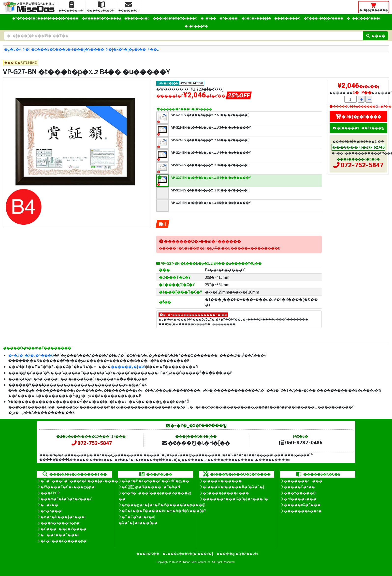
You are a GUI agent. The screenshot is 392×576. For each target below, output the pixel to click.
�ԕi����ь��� (300, 499)
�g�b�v (13, 49)
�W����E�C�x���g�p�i (68, 487)
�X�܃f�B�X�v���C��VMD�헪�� (155, 481)
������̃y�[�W (128, 366)
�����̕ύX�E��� (302, 505)
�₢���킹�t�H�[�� (196, 443)
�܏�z (154, 49)
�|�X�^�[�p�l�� (127, 49)
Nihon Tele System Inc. (197, 562)
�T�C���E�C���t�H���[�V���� (45, 18)
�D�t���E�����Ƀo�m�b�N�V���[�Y (164, 511)
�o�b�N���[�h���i (63, 517)
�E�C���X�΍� (196, 26)
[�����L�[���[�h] (183, 36)
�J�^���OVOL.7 (198, 319)
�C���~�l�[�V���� (324, 18)
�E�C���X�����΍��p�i (64, 541)
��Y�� (208, 18)
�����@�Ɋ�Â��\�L (237, 553)
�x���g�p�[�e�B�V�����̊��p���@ (164, 505)
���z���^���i (363, 18)
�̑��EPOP (50, 493)
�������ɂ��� (303, 481)
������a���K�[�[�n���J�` (236, 499)
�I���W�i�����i (223, 481)
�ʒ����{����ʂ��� (226, 493)
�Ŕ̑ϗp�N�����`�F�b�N (151, 487)
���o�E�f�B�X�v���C (175, 18)
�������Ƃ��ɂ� (303, 511)
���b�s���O (287, 18)
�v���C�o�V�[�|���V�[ (188, 553)
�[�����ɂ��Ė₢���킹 (358, 128)
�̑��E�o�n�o (137, 18)
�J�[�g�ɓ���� (358, 116)
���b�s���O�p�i (60, 523)
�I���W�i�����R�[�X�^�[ (233, 487)
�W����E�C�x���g (101, 18)
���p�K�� (148, 553)
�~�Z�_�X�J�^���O (31, 355)
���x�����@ (300, 493)
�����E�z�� (299, 487)
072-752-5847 (362, 165)
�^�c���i (229, 18)
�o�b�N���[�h (256, 18)
